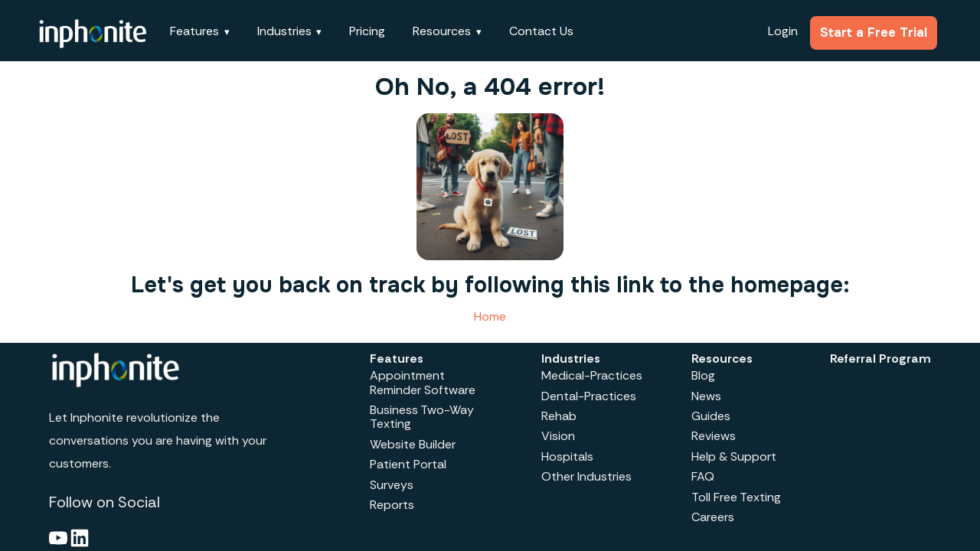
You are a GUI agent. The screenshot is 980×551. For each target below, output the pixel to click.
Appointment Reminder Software (423, 382)
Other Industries (586, 476)
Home (490, 316)
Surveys (392, 485)
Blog (703, 375)
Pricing (367, 31)
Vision (558, 436)
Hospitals (567, 456)
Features (194, 31)
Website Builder (413, 444)
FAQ (703, 476)
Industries (284, 31)
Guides (711, 416)
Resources (442, 31)
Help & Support (734, 456)
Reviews (714, 436)
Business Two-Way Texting (422, 417)
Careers (713, 517)
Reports (392, 505)
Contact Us (541, 31)
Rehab (559, 416)
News (706, 396)
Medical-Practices (592, 375)
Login (783, 31)
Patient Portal (408, 464)
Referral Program (880, 359)
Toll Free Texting (736, 497)
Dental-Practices (589, 396)
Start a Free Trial (874, 33)
